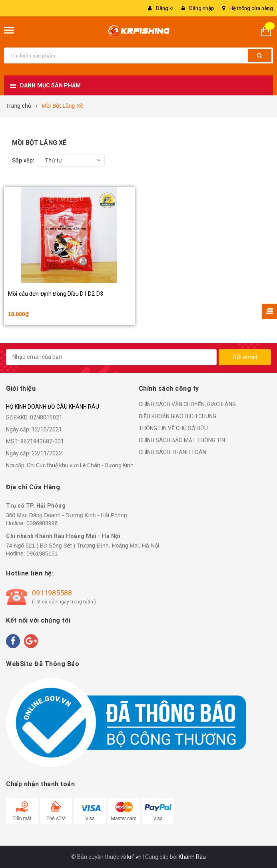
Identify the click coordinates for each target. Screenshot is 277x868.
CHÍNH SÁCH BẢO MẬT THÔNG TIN (182, 440)
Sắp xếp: (23, 160)
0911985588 (52, 593)
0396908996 (42, 523)
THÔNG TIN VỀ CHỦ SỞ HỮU (173, 428)
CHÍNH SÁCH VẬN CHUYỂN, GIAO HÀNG (187, 404)
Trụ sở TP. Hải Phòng (36, 506)
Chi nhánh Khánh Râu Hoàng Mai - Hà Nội (63, 536)
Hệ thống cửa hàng (251, 8)
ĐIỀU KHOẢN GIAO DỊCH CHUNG (177, 416)
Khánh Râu (192, 857)
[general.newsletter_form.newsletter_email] (111, 357)
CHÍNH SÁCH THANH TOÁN (172, 452)
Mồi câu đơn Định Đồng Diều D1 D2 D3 (56, 294)
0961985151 (42, 554)
